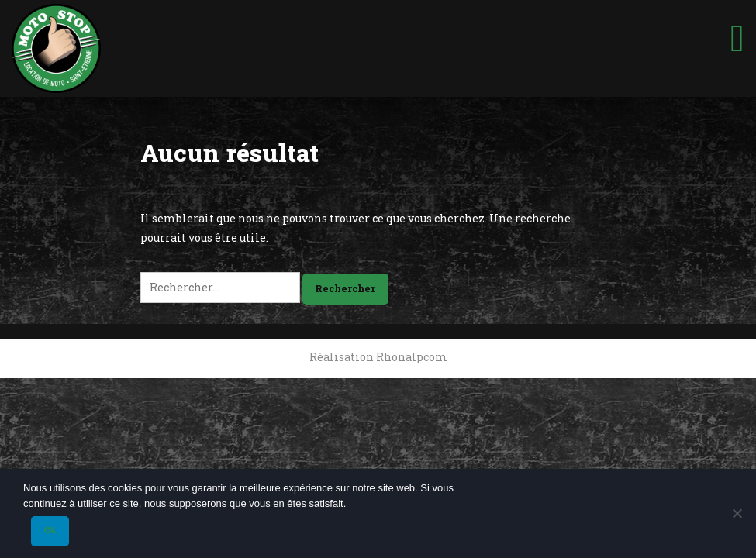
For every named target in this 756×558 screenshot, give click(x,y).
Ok (50, 530)
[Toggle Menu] (737, 32)
